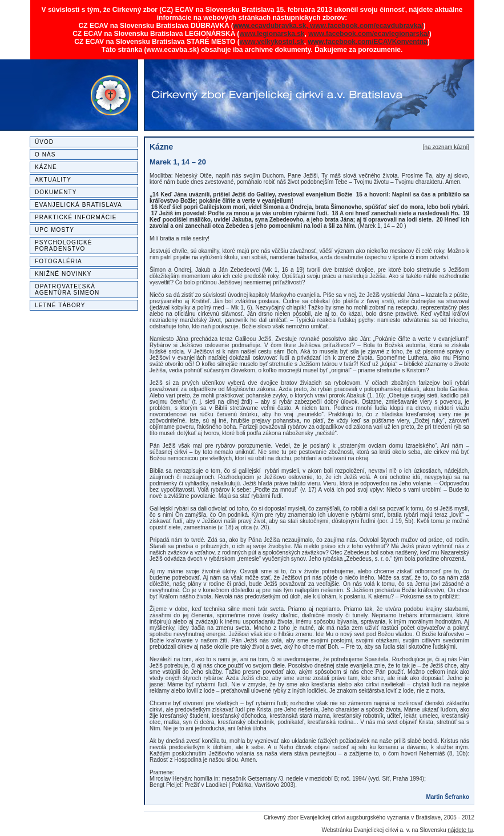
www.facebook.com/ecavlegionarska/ (369, 34)
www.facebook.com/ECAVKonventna (367, 42)
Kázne (46, 167)
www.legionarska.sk (272, 34)
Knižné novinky (63, 274)
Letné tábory (60, 305)
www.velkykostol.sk (272, 42)
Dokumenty (56, 192)
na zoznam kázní (446, 147)
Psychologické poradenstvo (64, 246)
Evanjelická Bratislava (78, 205)
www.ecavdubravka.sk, (272, 26)
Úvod (44, 142)
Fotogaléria (59, 261)
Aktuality (53, 180)
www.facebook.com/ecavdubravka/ (366, 26)
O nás (45, 154)
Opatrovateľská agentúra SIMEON (67, 290)
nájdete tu (460, 830)
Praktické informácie (76, 217)
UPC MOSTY (55, 230)
